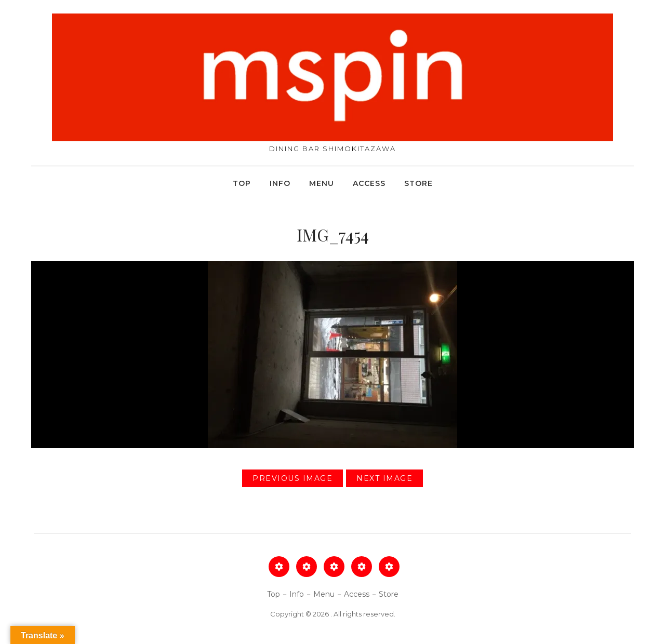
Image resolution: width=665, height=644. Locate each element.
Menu (322, 183)
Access (369, 183)
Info (280, 183)
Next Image (384, 478)
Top (242, 183)
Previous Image (292, 478)
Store (418, 183)
